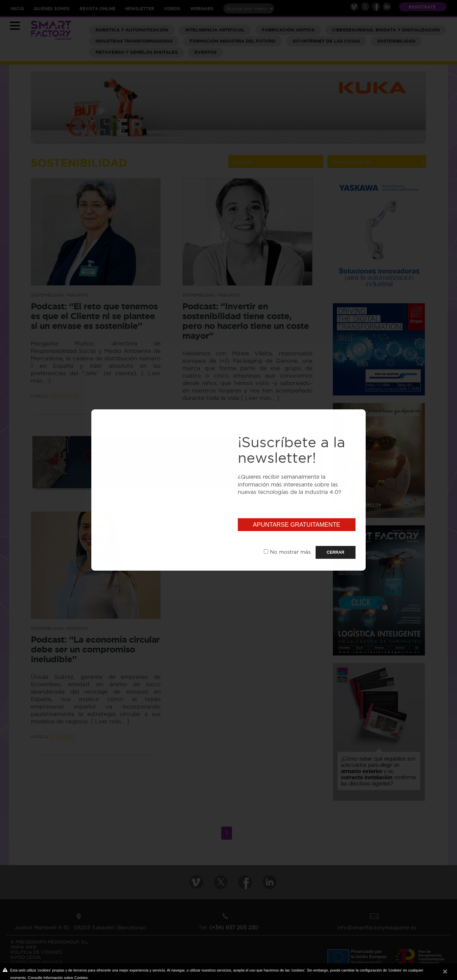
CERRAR (336, 552)
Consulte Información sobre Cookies (58, 978)
